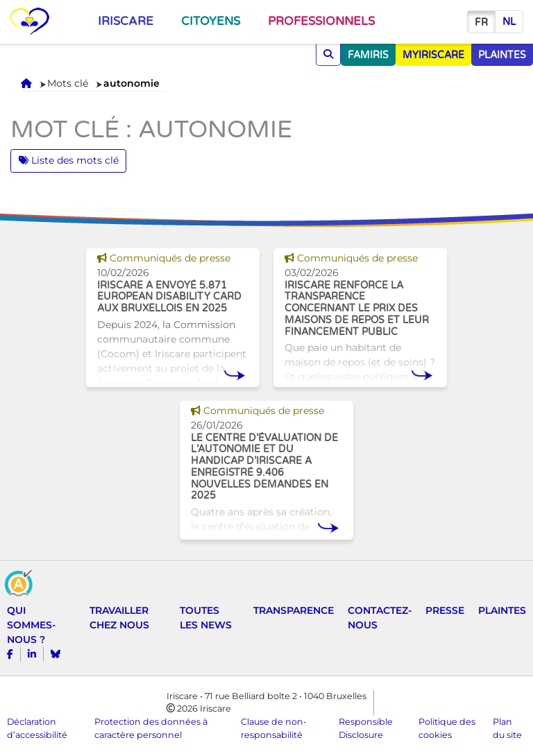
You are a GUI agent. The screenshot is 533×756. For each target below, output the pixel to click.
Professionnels (321, 22)
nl (509, 22)
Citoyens (211, 22)
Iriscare (126, 22)
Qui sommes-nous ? (31, 625)
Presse (445, 610)
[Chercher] (328, 54)
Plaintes (502, 610)
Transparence (294, 610)
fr (481, 23)
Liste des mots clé (69, 160)
